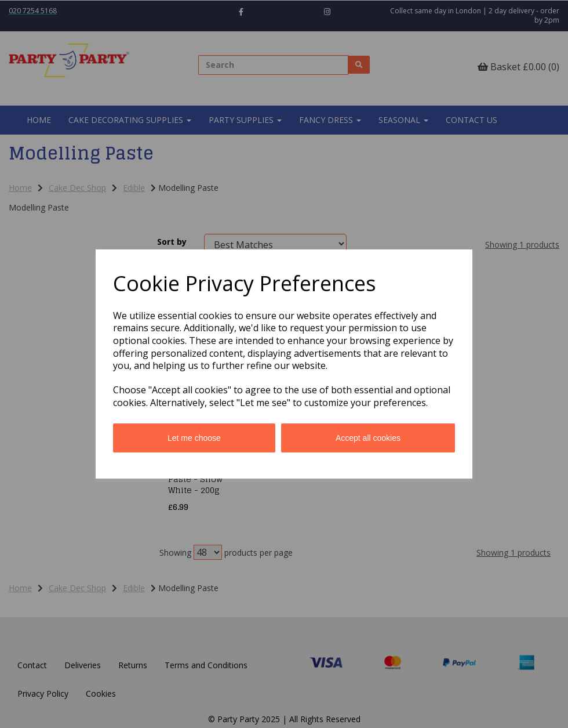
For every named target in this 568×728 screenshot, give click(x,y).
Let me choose (194, 438)
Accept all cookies (368, 438)
